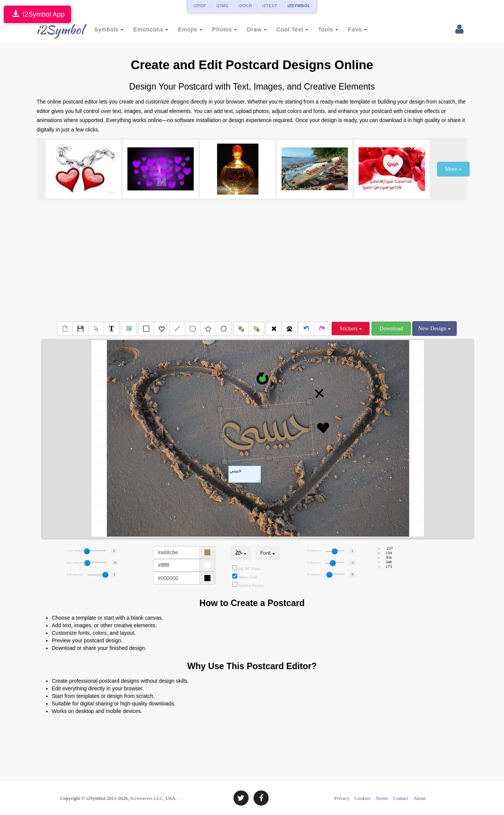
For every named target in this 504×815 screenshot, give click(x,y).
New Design (434, 328)
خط (241, 553)
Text (245, 474)
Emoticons (140, 29)
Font (268, 553)
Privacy (342, 798)
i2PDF (200, 6)
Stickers (351, 328)
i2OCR (246, 6)
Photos (213, 29)
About (420, 798)
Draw (246, 29)
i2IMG (223, 6)
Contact (400, 798)
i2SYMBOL (299, 6)
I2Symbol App (37, 14)
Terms (382, 798)
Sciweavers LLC (147, 798)
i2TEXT (270, 6)
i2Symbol (52, 30)
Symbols (98, 29)
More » (453, 169)
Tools (317, 29)
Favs (346, 29)
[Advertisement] (252, 261)
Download (391, 328)
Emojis (179, 29)
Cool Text (281, 29)
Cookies (363, 798)
